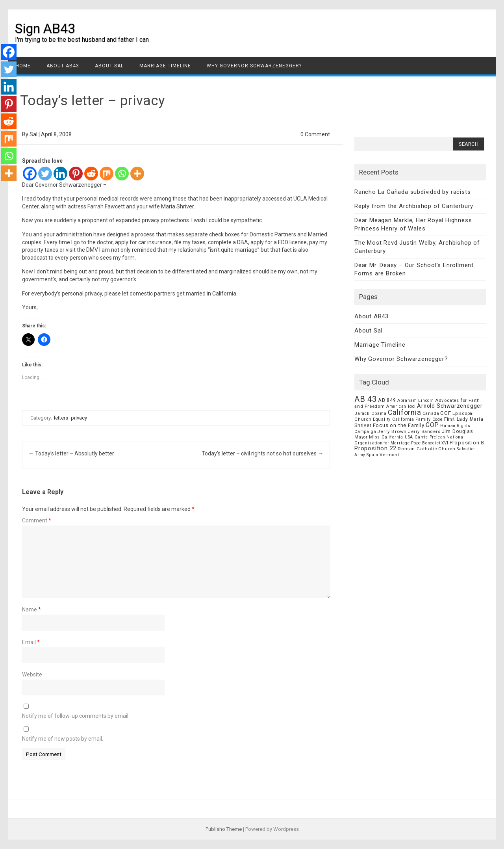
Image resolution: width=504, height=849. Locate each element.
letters (61, 418)
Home (23, 66)
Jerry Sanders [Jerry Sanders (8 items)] (424, 431)
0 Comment (315, 134)
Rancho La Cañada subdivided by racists (412, 192)
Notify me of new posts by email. (63, 739)
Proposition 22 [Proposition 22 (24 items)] (375, 448)
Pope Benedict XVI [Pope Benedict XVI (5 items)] (430, 443)
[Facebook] (30, 174)
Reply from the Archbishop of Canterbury (414, 206)
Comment (37, 520)
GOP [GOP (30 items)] (432, 425)
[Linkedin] (60, 174)
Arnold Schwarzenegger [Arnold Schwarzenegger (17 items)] (450, 406)
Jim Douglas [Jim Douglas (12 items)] (458, 431)
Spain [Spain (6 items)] (372, 455)
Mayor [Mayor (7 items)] (361, 437)
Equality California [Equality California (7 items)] (394, 419)
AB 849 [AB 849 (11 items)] (387, 400)
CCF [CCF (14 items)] (446, 413)
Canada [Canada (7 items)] (431, 413)
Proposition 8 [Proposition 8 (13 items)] (467, 443)
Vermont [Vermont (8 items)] (389, 455)
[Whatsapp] (122, 174)
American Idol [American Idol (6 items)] (401, 406)
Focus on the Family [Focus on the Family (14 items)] (399, 425)
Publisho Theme (224, 829)
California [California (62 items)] (405, 412)
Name (31, 609)
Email (31, 642)
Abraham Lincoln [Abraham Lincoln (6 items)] (416, 400)
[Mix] (107, 174)
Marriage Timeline (165, 66)
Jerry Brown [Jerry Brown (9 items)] (392, 431)
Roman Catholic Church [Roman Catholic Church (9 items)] (427, 449)
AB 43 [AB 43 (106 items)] (366, 399)
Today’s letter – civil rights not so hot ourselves (262, 453)
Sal (33, 134)
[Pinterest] (76, 174)
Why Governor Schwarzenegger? (254, 66)
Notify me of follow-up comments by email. (76, 716)
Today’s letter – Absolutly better (71, 453)
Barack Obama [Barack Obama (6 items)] (371, 413)
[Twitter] (45, 174)
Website (32, 674)
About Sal (109, 66)
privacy (79, 418)
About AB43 (63, 66)
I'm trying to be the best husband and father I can (82, 40)
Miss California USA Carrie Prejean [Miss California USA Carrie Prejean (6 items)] (407, 437)
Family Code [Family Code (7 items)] (429, 419)
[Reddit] (91, 174)
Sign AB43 (45, 28)
